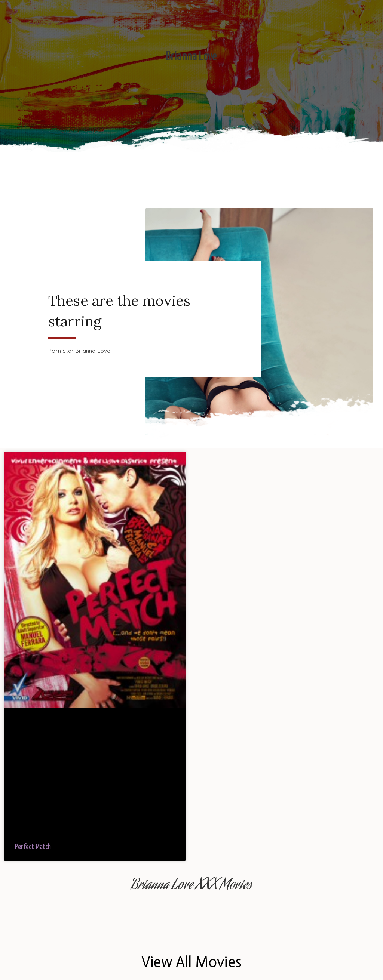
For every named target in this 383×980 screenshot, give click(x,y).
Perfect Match (33, 847)
